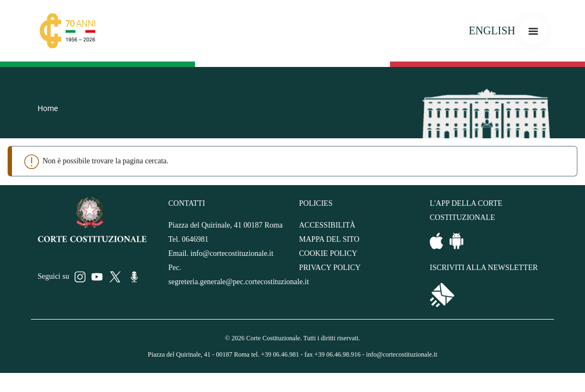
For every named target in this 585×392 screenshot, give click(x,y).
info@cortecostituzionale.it (231, 253)
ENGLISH (492, 30)
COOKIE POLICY (328, 253)
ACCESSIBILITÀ (327, 225)
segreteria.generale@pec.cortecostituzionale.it (239, 282)
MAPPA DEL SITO (329, 239)
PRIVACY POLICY (330, 268)
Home (48, 108)
